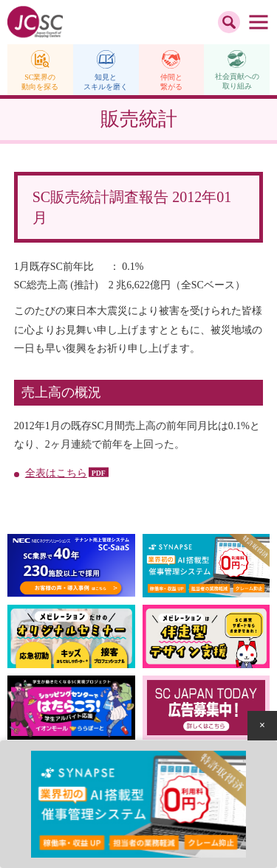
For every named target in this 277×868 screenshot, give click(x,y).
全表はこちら (56, 473)
